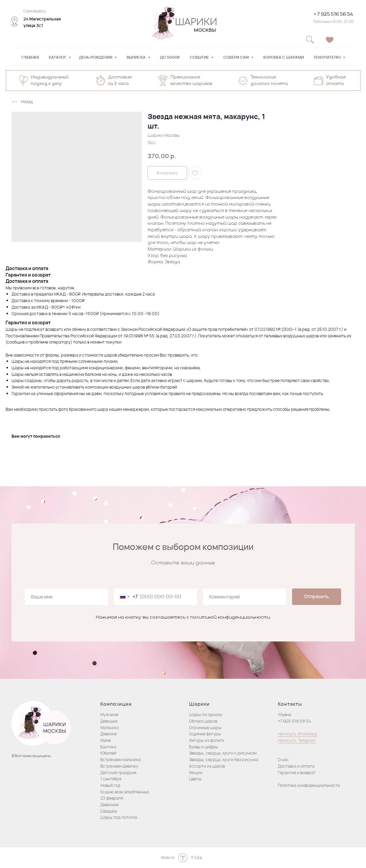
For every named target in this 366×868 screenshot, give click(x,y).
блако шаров (205, 721)
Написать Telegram (297, 740)
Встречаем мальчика (121, 759)
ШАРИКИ (195, 22)
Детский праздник (118, 772)
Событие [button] (200, 57)
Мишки (196, 772)
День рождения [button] (96, 57)
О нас (283, 759)
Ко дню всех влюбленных (125, 792)
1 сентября (111, 779)
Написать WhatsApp (298, 734)
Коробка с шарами (284, 57)
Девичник (110, 804)
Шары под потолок (119, 817)
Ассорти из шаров (207, 766)
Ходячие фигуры (205, 734)
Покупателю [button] (328, 57)
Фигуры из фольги (207, 740)
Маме (106, 740)
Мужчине (109, 714)
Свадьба (109, 811)
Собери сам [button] (237, 57)
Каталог (58, 57)
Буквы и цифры (204, 747)
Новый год (110, 785)
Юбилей (108, 753)
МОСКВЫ (204, 30)
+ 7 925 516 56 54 (333, 14)
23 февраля (112, 798)
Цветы (195, 779)
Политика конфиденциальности (309, 785)
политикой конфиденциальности (230, 617)
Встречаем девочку (119, 766)
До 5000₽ (170, 57)
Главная (30, 57)
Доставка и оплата (296, 766)
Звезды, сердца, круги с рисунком (223, 753)
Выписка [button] (137, 57)
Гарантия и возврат (297, 772)
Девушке (109, 721)
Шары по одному (206, 714)
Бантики (108, 747)
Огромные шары (205, 727)
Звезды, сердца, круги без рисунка (224, 759)
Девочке (108, 734)
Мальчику (110, 727)
